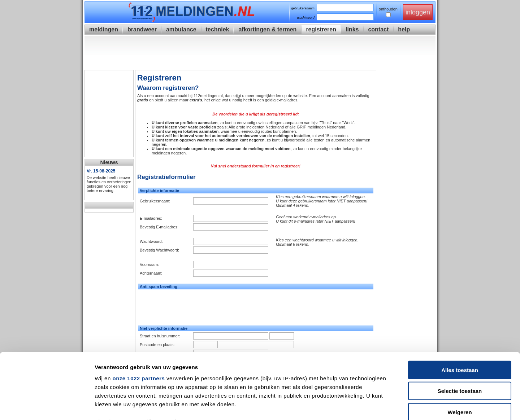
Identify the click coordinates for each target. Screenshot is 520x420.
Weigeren (460, 351)
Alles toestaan (460, 309)
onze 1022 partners (138, 317)
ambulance (181, 29)
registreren (321, 29)
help (404, 29)
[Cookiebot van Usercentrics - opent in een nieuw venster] (47, 406)
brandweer (142, 29)
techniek (218, 29)
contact (378, 29)
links (352, 29)
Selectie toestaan (460, 330)
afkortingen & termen (267, 29)
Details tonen (390, 406)
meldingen (104, 29)
